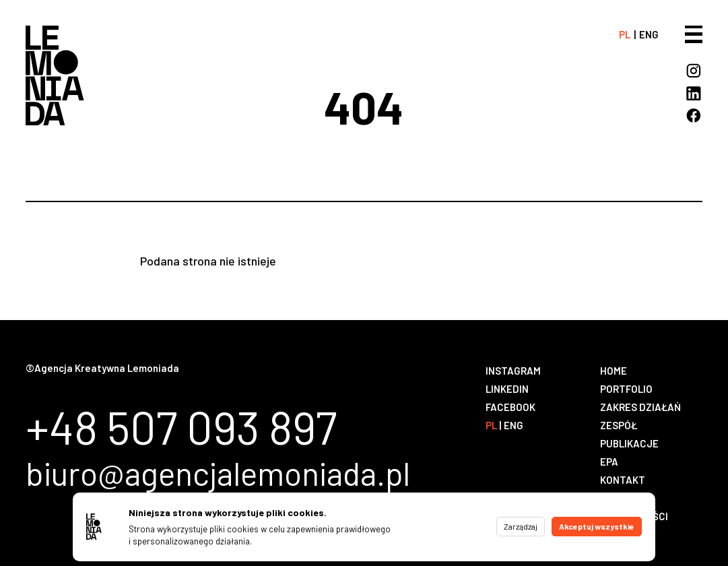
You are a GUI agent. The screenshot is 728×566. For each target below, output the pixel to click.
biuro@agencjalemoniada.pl (218, 473)
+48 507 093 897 (181, 427)
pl (625, 34)
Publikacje (629, 443)
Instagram (513, 371)
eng (649, 34)
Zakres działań (640, 407)
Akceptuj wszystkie (597, 526)
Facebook (510, 407)
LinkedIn (507, 389)
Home (614, 371)
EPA (609, 462)
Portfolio (626, 389)
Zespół (619, 425)
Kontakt (623, 480)
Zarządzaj (521, 526)
